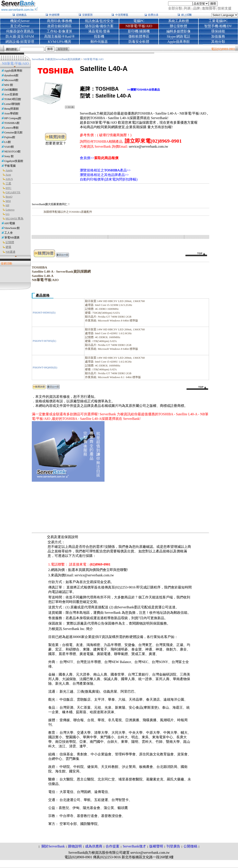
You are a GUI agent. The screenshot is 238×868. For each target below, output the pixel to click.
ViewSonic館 (12, 228)
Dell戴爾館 (11, 90)
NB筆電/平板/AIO (93, 59)
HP (7, 205)
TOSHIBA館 (12, 123)
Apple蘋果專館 (13, 71)
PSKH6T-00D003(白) (44, 313)
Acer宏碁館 (11, 94)
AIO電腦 (10, 223)
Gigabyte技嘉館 (14, 161)
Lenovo (10, 210)
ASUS (9, 179)
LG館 (8, 142)
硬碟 (8, 247)
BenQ (9, 197)
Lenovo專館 (12, 128)
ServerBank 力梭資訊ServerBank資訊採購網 (56, 59)
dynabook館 (11, 75)
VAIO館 (9, 147)
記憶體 (10, 242)
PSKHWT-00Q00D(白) (45, 368)
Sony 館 (9, 156)
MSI (8, 201)
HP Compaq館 (13, 118)
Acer (8, 175)
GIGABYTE (13, 192)
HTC (9, 188)
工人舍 (9, 233)
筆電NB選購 (12, 237)
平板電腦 (10, 166)
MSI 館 (9, 85)
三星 (8, 183)
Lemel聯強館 (12, 104)
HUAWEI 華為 (14, 218)
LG (8, 214)
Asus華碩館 (11, 113)
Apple (9, 170)
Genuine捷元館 (13, 132)
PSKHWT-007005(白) (44, 341)
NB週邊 (10, 252)
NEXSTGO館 (12, 151)
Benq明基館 (12, 109)
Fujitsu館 (10, 137)
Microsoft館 (11, 80)
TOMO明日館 (13, 99)
